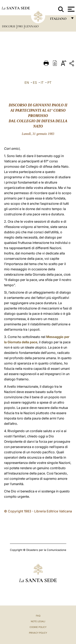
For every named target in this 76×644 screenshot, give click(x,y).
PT (49, 83)
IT (42, 83)
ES (35, 83)
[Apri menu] (71, 9)
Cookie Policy (38, 627)
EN (27, 83)
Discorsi (9, 26)
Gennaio (32, 26)
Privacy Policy (38, 633)
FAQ (38, 616)
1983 (20, 26)
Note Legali (38, 621)
